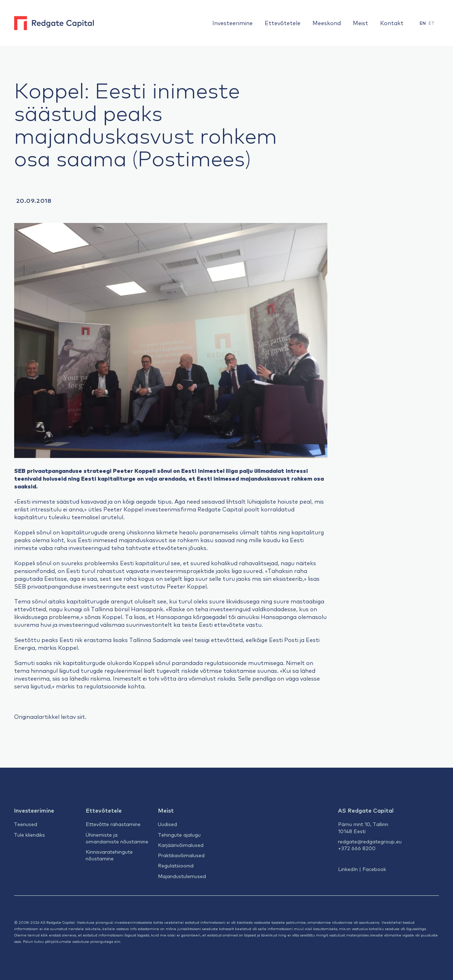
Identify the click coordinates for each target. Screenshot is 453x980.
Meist (360, 23)
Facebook (374, 869)
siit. (82, 716)
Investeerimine (233, 23)
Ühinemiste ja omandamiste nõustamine (117, 838)
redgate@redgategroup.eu (370, 841)
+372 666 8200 (357, 848)
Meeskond (327, 23)
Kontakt (392, 23)
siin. (118, 941)
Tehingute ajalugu (179, 835)
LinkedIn (348, 869)
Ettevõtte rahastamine (113, 824)
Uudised (167, 824)
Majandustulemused (182, 876)
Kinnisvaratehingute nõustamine (109, 855)
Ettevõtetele (283, 23)
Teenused (25, 824)
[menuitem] (423, 23)
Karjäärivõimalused (181, 845)
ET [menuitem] (432, 23)
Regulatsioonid (176, 865)
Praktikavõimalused (181, 855)
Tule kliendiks (29, 835)
